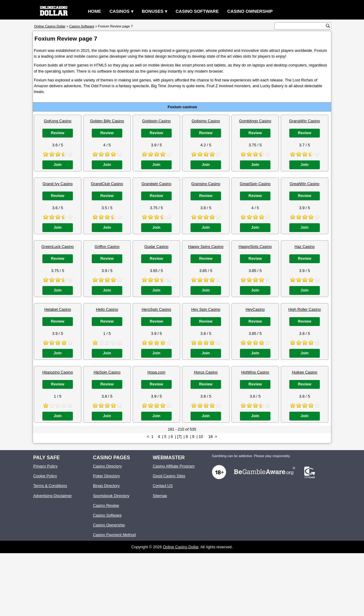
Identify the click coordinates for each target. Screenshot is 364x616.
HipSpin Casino (107, 372)
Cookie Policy (45, 476)
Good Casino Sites (169, 476)
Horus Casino (206, 372)
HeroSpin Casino (157, 309)
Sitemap (160, 496)
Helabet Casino (58, 309)
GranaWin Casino (305, 121)
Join (58, 165)
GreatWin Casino (304, 184)
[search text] (301, 26)
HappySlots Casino (255, 247)
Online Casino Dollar (181, 547)
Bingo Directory (106, 486)
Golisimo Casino (206, 121)
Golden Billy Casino (107, 121)
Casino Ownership (250, 11)
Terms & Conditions (50, 486)
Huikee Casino (304, 372)
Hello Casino (107, 309)
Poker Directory (106, 476)
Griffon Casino (107, 247)
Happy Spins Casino (206, 247)
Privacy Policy (45, 466)
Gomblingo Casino (255, 121)
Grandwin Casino (156, 184)
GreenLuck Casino (58, 247)
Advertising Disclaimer (53, 496)
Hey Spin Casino (206, 309)
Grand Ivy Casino (58, 184)
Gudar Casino (157, 247)
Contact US (163, 486)
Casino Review (106, 505)
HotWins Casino (255, 372)
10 (201, 437)
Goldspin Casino (156, 121)
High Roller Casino (305, 309)
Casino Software (197, 11)
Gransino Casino (206, 184)
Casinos (120, 11)
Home (94, 11)
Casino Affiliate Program (174, 466)
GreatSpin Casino (255, 184)
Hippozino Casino (58, 372)
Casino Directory (107, 466)
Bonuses (153, 11)
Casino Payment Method (114, 535)
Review (58, 133)
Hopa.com (156, 372)
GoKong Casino (58, 121)
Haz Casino (305, 247)
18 (210, 437)
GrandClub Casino (107, 184)
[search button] (328, 26)
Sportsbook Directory (111, 496)
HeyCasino (255, 309)
